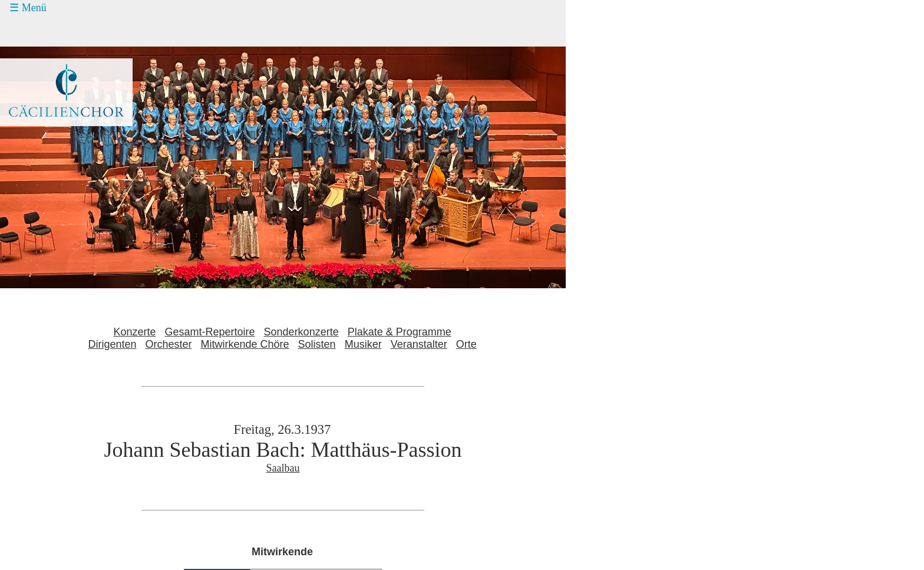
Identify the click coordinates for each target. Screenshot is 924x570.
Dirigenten (112, 344)
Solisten (317, 344)
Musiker (363, 344)
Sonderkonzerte (301, 332)
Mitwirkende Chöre (245, 344)
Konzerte (134, 332)
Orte (466, 344)
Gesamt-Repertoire (210, 332)
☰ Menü (28, 8)
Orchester (168, 344)
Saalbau (283, 468)
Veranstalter (419, 344)
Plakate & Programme (400, 332)
